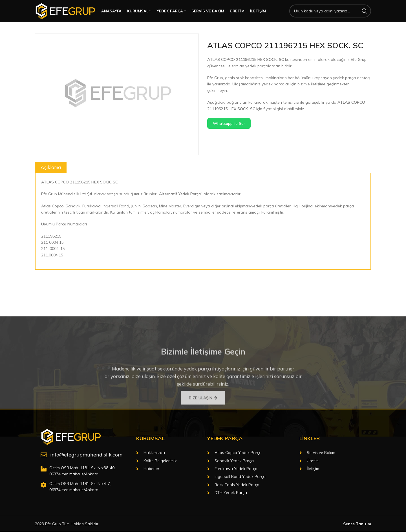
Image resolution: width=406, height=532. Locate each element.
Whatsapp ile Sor (229, 130)
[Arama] (330, 15)
